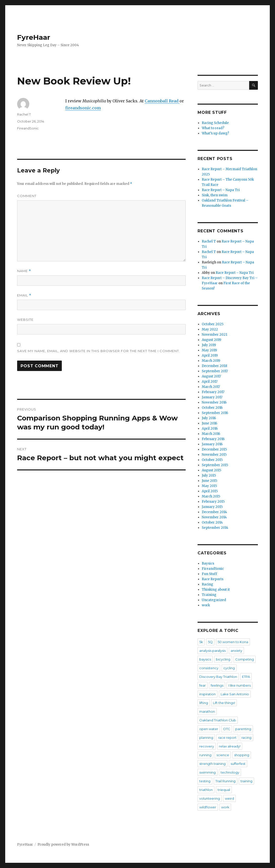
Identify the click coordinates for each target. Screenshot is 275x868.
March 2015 (211, 496)
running (205, 755)
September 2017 (215, 371)
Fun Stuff (209, 574)
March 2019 (211, 361)
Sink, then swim (215, 195)
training (246, 781)
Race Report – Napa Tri (221, 190)
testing (205, 781)
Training (209, 595)
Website (25, 320)
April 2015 (210, 491)
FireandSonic (28, 128)
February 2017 (213, 392)
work (206, 605)
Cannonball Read (162, 101)
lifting (204, 703)
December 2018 (214, 366)
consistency (209, 668)
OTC (227, 729)
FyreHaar (34, 37)
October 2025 (213, 324)
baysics (205, 659)
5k (201, 642)
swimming (207, 772)
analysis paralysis (212, 651)
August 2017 (211, 376)
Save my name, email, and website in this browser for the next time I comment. (99, 351)
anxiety (236, 651)
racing (246, 738)
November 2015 (214, 455)
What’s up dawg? (215, 133)
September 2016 (215, 413)
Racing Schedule (215, 123)
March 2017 (211, 387)
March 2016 (211, 434)
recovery (207, 746)
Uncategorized (214, 600)
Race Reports (213, 579)
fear (203, 685)
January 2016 (212, 444)
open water (209, 729)
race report (227, 738)
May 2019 (209, 350)
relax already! (230, 746)
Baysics (208, 563)
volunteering (210, 798)
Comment (27, 196)
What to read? (213, 128)
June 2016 (209, 423)
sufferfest (238, 764)
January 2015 (212, 507)
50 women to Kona (233, 642)
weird (229, 798)
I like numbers (240, 685)
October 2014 (212, 522)
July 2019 (209, 345)
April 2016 (210, 429)
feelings (217, 685)
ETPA (246, 677)
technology (230, 772)
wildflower (208, 807)
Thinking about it (216, 590)
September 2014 (215, 528)
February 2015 (213, 502)
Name (24, 271)
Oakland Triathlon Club (218, 720)
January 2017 (212, 397)
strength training (212, 764)
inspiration (207, 694)
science (223, 755)
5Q (210, 642)
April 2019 (210, 355)
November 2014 (214, 517)
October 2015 (212, 460)
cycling (229, 668)
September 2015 (215, 465)
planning (206, 738)
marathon (207, 711)
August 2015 (211, 470)
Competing (245, 659)
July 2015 (209, 475)
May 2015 (209, 486)
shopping (242, 755)
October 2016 (212, 408)
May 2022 (210, 329)
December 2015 (214, 449)
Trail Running (225, 781)
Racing (207, 584)
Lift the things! (224, 703)
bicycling (223, 659)
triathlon (206, 790)
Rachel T (24, 114)
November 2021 (214, 335)
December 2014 (214, 512)
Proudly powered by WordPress (63, 845)
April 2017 (210, 382)
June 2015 (209, 481)
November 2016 (214, 402)
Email (24, 295)
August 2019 (211, 340)
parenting (243, 729)
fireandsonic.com (83, 108)
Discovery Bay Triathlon (218, 677)
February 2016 (213, 439)
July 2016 (209, 418)
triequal (224, 790)
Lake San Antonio (235, 694)
